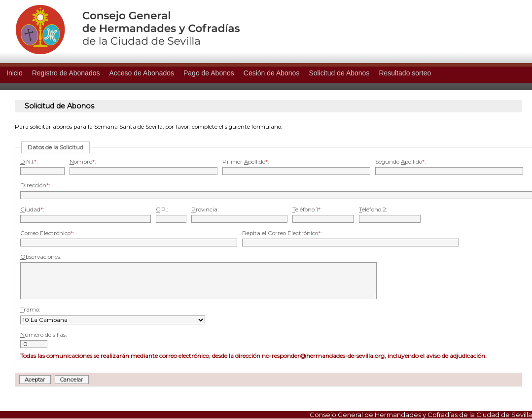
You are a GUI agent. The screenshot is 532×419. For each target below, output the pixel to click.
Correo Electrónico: (47, 233)
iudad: (32, 209)
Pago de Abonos (209, 73)
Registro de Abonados (66, 73)
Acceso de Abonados (142, 73)
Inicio (15, 73)
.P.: (162, 209)
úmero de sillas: (43, 335)
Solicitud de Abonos (339, 73)
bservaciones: (41, 257)
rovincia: (205, 209)
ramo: (30, 310)
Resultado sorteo (405, 73)
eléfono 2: (373, 209)
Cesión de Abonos (272, 73)
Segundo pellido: (400, 162)
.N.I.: (29, 162)
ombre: (83, 162)
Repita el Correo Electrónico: (282, 233)
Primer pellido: (246, 162)
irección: (35, 185)
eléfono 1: (307, 209)
